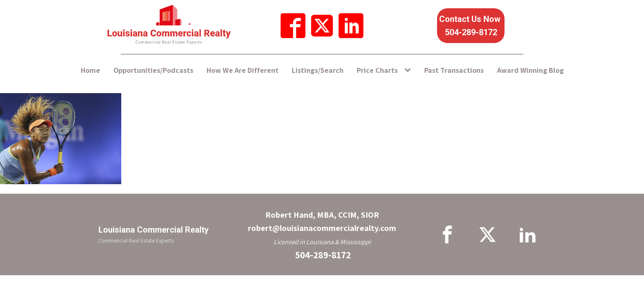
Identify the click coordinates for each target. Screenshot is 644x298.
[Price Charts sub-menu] (409, 71)
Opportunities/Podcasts (153, 70)
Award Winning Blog (530, 70)
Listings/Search (318, 70)
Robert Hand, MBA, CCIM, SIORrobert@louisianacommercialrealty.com (322, 221)
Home (90, 70)
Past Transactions (454, 70)
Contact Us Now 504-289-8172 (471, 26)
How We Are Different (243, 70)
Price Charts (377, 70)
